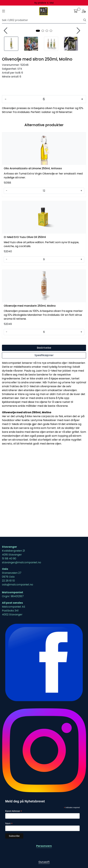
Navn (9, 823)
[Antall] (44, 183)
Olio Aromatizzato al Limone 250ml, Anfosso (33, 252)
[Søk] (43, 20)
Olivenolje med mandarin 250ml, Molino (30, 389)
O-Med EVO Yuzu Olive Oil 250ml (25, 321)
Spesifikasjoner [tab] (44, 439)
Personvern (44, 846)
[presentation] (6, 72)
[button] (38, 114)
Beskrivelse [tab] (44, 431)
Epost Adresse (14, 811)
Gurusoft (44, 862)
